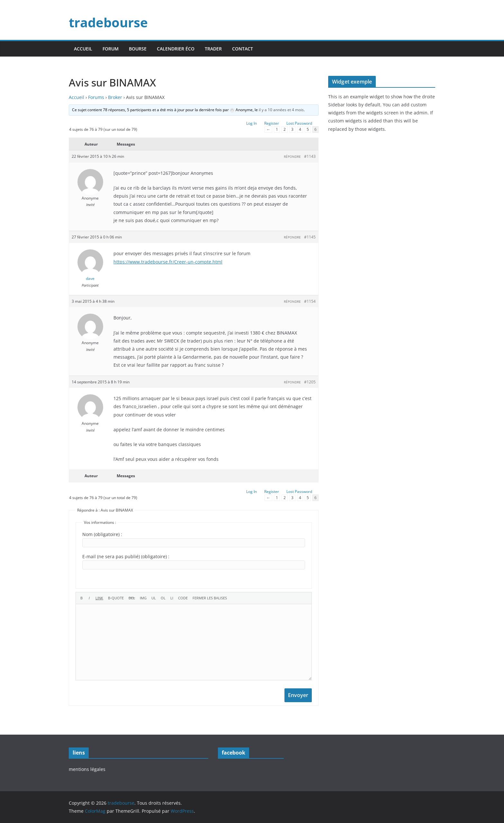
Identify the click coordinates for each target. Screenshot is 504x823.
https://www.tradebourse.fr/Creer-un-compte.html (168, 262)
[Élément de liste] (172, 598)
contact (243, 49)
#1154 (310, 301)
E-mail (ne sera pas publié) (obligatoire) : (126, 556)
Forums (96, 97)
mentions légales (87, 769)
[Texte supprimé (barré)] (132, 598)
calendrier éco (176, 49)
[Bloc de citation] (116, 598)
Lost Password (299, 123)
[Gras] (81, 598)
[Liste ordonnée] (163, 598)
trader (213, 49)
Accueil (76, 97)
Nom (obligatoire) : (102, 534)
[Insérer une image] (143, 598)
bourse (138, 49)
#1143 (310, 156)
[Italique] (89, 598)
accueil (83, 49)
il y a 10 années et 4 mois (281, 110)
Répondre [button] (292, 157)
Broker (115, 97)
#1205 (310, 382)
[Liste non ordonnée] (154, 598)
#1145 (310, 237)
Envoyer (298, 695)
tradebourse (108, 22)
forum (111, 49)
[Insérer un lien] (99, 598)
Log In (252, 123)
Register (272, 123)
